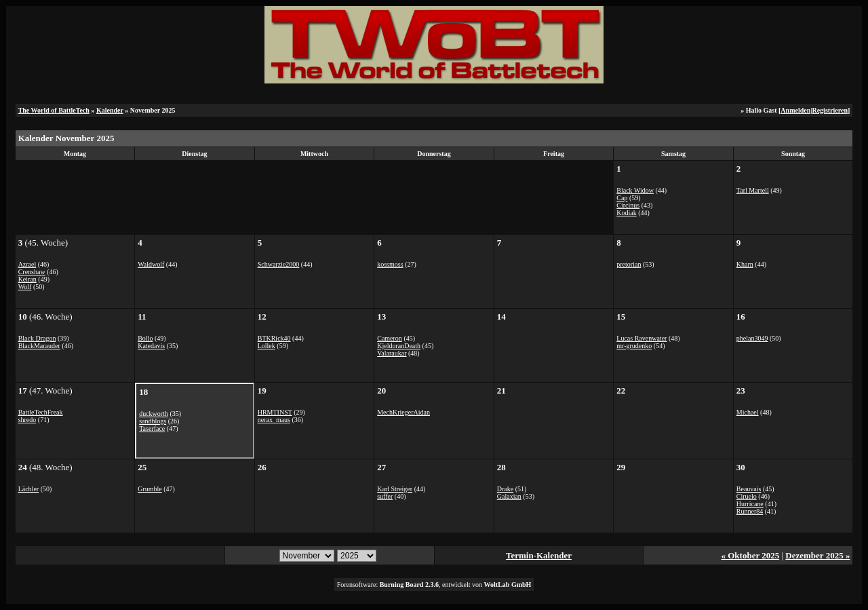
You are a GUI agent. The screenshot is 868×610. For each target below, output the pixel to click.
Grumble (150, 489)
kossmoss (390, 264)
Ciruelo (747, 496)
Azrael (27, 264)
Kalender (110, 110)
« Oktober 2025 (750, 555)
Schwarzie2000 (279, 264)
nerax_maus (274, 420)
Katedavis (151, 346)
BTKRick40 (274, 338)
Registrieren (830, 110)
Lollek (267, 346)
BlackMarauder (39, 346)
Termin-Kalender (539, 555)
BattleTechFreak (41, 412)
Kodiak (626, 213)
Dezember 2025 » (817, 555)
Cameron (390, 338)
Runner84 (750, 511)
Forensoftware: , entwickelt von (434, 585)
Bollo (145, 338)
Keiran (27, 279)
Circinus (628, 205)
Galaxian (509, 496)
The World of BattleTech (54, 110)
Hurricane (750, 504)
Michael (748, 412)
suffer (385, 496)
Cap (622, 198)
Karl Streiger (395, 489)
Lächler (29, 489)
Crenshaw (32, 272)
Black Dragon (37, 338)
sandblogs (153, 421)
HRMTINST (275, 412)
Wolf (25, 287)
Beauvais (749, 489)
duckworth (154, 414)
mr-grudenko (634, 346)
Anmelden (795, 110)
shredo (27, 420)
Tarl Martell (753, 190)
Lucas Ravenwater (642, 338)
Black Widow (635, 190)
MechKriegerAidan (403, 412)
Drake (505, 489)
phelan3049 (752, 338)
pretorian (629, 264)
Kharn (745, 264)
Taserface (152, 428)
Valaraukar (392, 353)
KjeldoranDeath (399, 346)
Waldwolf (151, 264)
